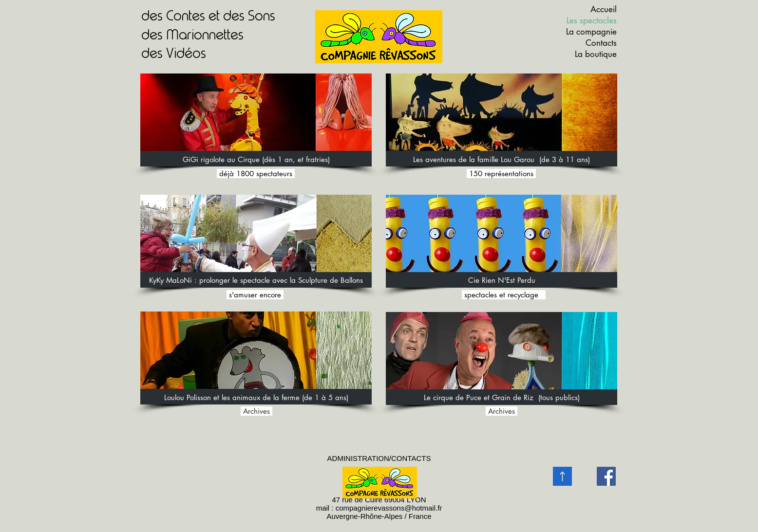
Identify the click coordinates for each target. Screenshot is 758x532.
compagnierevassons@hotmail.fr (389, 508)
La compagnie (591, 32)
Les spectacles (592, 20)
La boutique (596, 54)
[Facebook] (606, 476)
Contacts (601, 43)
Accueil (604, 9)
